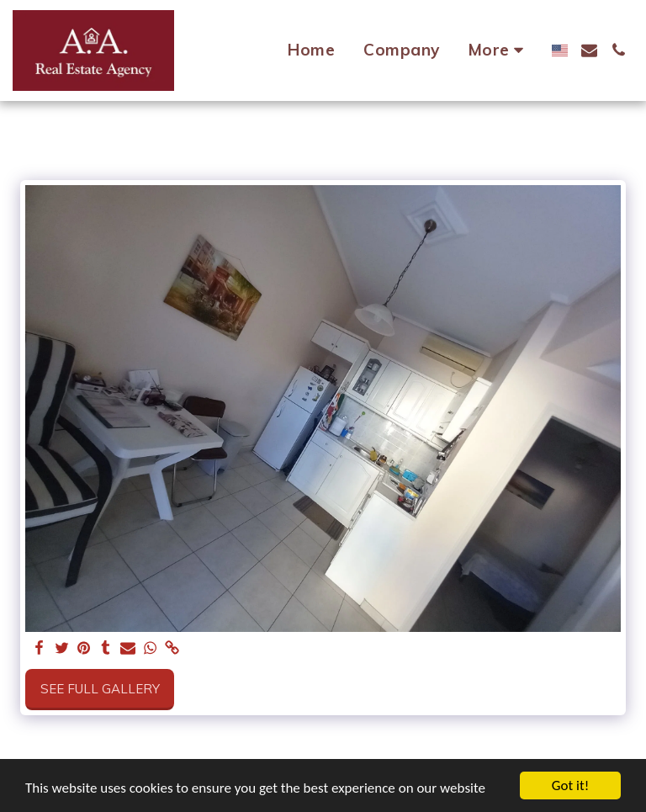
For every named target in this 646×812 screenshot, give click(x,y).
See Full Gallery (100, 689)
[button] (589, 50)
